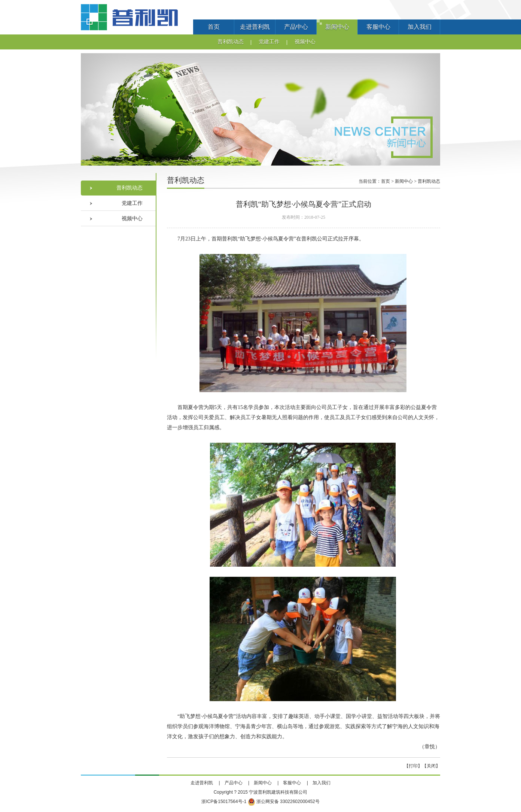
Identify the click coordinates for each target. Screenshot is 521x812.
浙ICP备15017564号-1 (224, 802)
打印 (413, 766)
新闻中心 (337, 27)
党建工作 (269, 42)
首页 (214, 27)
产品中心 (296, 27)
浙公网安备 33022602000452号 (284, 802)
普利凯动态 (231, 42)
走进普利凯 (255, 27)
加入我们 (420, 27)
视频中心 (305, 42)
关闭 (431, 766)
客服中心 (378, 27)
